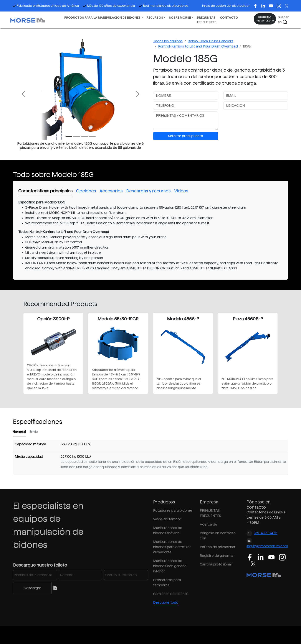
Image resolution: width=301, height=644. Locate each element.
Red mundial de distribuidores (163, 6)
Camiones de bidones (171, 594)
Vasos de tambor (167, 519)
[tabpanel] (150, 235)
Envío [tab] (34, 432)
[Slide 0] (69, 137)
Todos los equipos (168, 41)
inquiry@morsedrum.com (267, 546)
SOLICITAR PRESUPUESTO (265, 19)
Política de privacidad (217, 547)
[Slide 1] (77, 137)
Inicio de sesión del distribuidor (226, 6)
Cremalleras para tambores (167, 583)
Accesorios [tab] (111, 191)
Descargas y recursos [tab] (148, 191)
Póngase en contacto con (218, 536)
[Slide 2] (84, 137)
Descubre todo (166, 602)
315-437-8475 (266, 533)
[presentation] (256, 120)
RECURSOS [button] (155, 18)
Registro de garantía (217, 556)
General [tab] (19, 432)
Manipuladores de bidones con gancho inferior (170, 566)
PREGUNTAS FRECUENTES (207, 20)
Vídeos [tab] (181, 191)
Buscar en (283, 20)
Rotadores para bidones (173, 510)
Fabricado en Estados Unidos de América (45, 6)
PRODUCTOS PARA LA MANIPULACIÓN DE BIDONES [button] (102, 18)
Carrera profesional (216, 564)
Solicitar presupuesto (186, 136)
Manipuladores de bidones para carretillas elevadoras (172, 547)
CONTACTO (229, 18)
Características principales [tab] (45, 191)
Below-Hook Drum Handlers (210, 41)
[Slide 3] (92, 137)
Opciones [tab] (86, 191)
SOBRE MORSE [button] (180, 18)
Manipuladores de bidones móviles (168, 530)
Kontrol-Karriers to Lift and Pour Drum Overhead (198, 46)
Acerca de (208, 524)
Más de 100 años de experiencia (109, 6)
